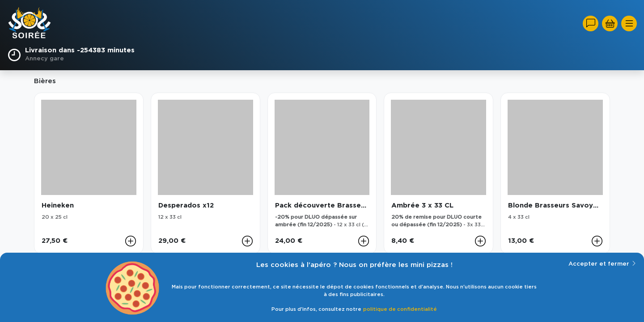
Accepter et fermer (603, 263)
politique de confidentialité (400, 309)
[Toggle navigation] (629, 23)
